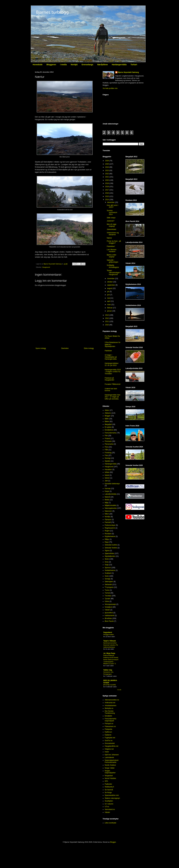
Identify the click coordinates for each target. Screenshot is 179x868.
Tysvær (107, 599)
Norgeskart (109, 776)
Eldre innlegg (89, 348)
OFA (106, 781)
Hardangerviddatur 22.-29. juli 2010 (112, 364)
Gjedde (107, 461)
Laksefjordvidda (111, 494)
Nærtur (109, 238)
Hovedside (38, 65)
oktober (110, 282)
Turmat (107, 593)
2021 (107, 177)
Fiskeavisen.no (110, 726)
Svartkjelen (109, 801)
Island (107, 475)
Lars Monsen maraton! (111, 251)
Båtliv (107, 419)
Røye (107, 542)
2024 (107, 167)
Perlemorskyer (110, 525)
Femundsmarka (111, 433)
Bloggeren (51, 65)
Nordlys (108, 517)
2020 (107, 180)
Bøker (107, 421)
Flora (107, 447)
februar (110, 308)
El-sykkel (108, 427)
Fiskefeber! (111, 246)
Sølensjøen (109, 582)
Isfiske (107, 472)
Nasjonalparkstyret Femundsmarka (112, 761)
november (111, 279)
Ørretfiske (108, 618)
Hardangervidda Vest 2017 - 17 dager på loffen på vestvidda (113, 397)
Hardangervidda (119, 65)
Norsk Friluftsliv (110, 778)
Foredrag (108, 453)
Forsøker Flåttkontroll (113, 384)
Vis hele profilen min (110, 88)
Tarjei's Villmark (110, 641)
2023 (107, 170)
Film (106, 436)
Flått (106, 450)
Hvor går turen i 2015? (112, 206)
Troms (107, 590)
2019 (107, 183)
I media (63, 65)
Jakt (106, 481)
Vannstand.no (110, 809)
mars (109, 305)
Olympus (108, 520)
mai (109, 298)
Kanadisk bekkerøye (112, 484)
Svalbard (108, 573)
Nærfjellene (103, 65)
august (110, 288)
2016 (107, 193)
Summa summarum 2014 (112, 213)
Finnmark (108, 441)
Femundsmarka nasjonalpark (111, 720)
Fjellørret (108, 735)
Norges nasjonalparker (110, 772)
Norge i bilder (110, 768)
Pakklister (108, 351)
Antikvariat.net (110, 703)
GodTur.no (109, 741)
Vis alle (119, 690)
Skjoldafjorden (110, 556)
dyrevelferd (109, 613)
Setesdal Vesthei (111, 548)
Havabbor (108, 470)
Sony (107, 562)
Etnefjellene (109, 430)
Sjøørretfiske (109, 553)
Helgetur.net (109, 749)
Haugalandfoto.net (112, 746)
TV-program (109, 587)
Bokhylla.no (109, 708)
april (109, 301)
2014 (107, 200)
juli (108, 292)
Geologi (108, 458)
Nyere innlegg (41, 348)
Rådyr (107, 539)
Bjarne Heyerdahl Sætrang (128, 72)
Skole (107, 559)
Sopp (107, 565)
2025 (107, 164)
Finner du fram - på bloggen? (114, 242)
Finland (107, 439)
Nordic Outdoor (110, 765)
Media (107, 500)
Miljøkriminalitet (111, 505)
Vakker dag (108, 670)
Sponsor (108, 568)
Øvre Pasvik (109, 621)
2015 (107, 196)
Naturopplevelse (111, 508)
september (111, 285)
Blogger (108, 416)
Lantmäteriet (109, 757)
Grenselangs (87, 65)
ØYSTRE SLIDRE (110, 685)
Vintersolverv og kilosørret (113, 234)
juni (109, 295)
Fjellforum (108, 732)
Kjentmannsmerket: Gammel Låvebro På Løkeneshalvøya (111, 645)
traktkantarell (110, 616)
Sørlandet (108, 584)
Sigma (107, 551)
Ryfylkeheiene (110, 536)
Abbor (107, 410)
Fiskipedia (109, 729)
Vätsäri (107, 610)
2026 (107, 161)
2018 (107, 187)
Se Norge (108, 793)
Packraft (108, 522)
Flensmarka (109, 444)
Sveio (107, 576)
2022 (107, 174)
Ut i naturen (109, 804)
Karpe (107, 491)
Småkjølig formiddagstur (113, 266)
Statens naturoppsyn (112, 798)
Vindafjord (109, 607)
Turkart (134, 65)
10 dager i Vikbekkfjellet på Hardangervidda (111, 357)
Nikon (107, 514)
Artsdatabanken (111, 706)
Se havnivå (109, 790)
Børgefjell (108, 424)
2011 (107, 321)
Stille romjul (111, 218)
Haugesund (46, 267)
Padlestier (108, 784)
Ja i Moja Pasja (109, 653)
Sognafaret (108, 632)
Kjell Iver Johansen (112, 755)
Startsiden (65, 348)
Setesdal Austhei (111, 545)
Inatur (107, 752)
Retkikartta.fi (109, 787)
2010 (107, 325)
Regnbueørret (110, 528)
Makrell (107, 497)
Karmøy (108, 489)
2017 (107, 190)
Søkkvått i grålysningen (112, 261)
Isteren (107, 478)
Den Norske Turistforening (110, 712)
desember (111, 202)
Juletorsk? (111, 221)
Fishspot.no (109, 724)
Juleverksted (111, 229)
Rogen (107, 531)
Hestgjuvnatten (109, 634)
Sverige (108, 579)
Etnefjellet (108, 716)
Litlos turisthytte (111, 823)
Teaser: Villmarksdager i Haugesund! (114, 273)
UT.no (107, 807)
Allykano (108, 413)
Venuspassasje (110, 604)
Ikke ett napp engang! (111, 225)
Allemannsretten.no (112, 700)
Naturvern (108, 511)
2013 (107, 315)
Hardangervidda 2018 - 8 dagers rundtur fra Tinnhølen (113, 372)
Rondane (108, 534)
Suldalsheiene (110, 570)
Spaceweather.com (112, 795)
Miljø (107, 503)
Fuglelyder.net (110, 738)
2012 (107, 318)
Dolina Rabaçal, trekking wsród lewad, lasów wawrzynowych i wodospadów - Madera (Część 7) (111, 659)
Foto (106, 455)
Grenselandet (110, 743)
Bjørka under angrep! (111, 256)
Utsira (107, 601)
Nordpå (74, 65)
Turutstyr (108, 596)
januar (110, 311)
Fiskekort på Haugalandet (109, 379)
